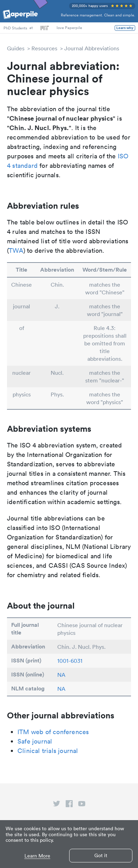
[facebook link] (69, 805)
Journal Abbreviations (92, 48)
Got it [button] (101, 855)
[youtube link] (82, 805)
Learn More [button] (37, 856)
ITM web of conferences (53, 732)
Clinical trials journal (48, 751)
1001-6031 (70, 661)
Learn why (125, 28)
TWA (16, 250)
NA (61, 675)
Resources (44, 48)
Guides (16, 48)
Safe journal (35, 741)
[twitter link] (57, 805)
